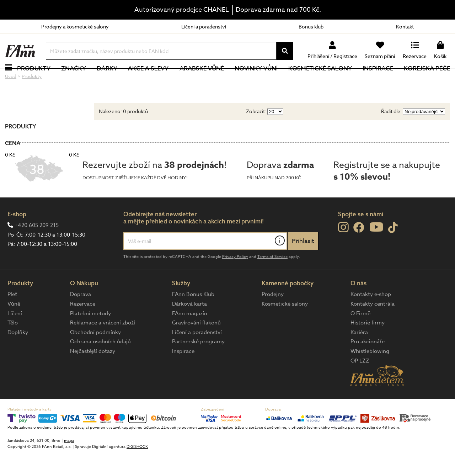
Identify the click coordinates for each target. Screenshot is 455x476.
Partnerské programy (198, 365)
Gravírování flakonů (196, 346)
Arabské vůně (202, 80)
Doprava (81, 317)
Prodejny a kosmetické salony (75, 27)
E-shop (17, 237)
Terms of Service (272, 280)
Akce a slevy (148, 80)
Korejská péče (427, 80)
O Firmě (360, 336)
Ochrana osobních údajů (100, 365)
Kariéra (359, 355)
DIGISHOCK (137, 469)
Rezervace (83, 327)
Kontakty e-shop (371, 317)
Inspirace (378, 80)
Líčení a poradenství (204, 27)
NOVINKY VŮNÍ (256, 80)
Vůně (14, 327)
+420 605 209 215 (37, 248)
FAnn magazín (190, 336)
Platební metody (90, 336)
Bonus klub (311, 27)
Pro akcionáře (368, 365)
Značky (74, 80)
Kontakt (405, 27)
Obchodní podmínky (95, 355)
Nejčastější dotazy (93, 374)
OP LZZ (360, 384)
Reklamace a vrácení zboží (103, 346)
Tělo (13, 346)
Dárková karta (189, 327)
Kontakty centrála (373, 327)
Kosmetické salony (320, 80)
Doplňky (18, 355)
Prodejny (273, 317)
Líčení (15, 336)
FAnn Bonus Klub (193, 317)
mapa (69, 463)
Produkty (34, 80)
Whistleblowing (370, 374)
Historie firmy (368, 346)
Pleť (12, 317)
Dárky (107, 80)
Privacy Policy (235, 280)
